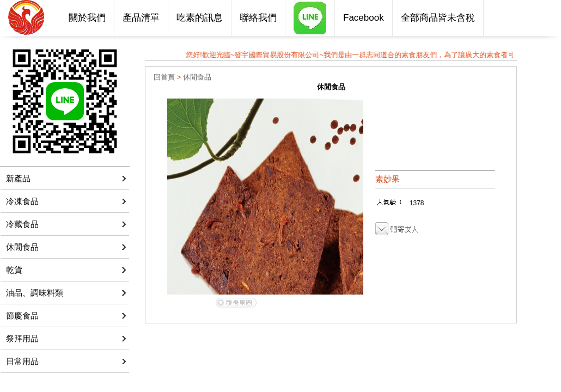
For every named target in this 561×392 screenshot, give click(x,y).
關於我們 (87, 18)
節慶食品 (22, 316)
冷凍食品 (22, 201)
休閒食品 (22, 247)
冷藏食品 (22, 224)
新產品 (18, 178)
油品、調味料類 (35, 293)
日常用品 (22, 361)
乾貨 (14, 270)
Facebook (364, 18)
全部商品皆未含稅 (438, 18)
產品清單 (141, 18)
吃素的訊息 (200, 18)
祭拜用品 (22, 338)
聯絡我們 (258, 18)
